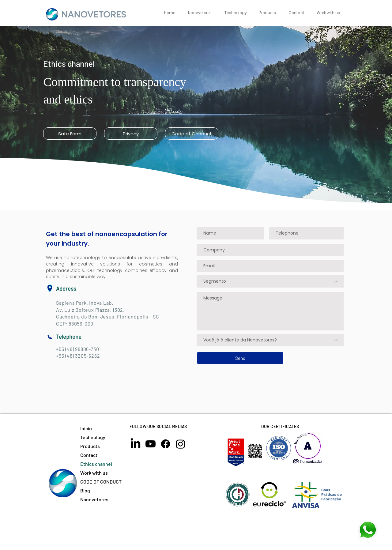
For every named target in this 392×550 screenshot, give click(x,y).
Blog (85, 490)
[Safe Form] (70, 134)
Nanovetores (94, 499)
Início (86, 428)
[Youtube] (151, 444)
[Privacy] (131, 134)
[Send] (240, 358)
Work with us (94, 473)
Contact (89, 455)
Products (90, 446)
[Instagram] (181, 444)
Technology (93, 437)
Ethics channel (96, 464)
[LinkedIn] (136, 444)
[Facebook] (166, 444)
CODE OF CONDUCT (101, 482)
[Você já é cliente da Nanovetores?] (270, 340)
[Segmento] (270, 281)
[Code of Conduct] (192, 134)
